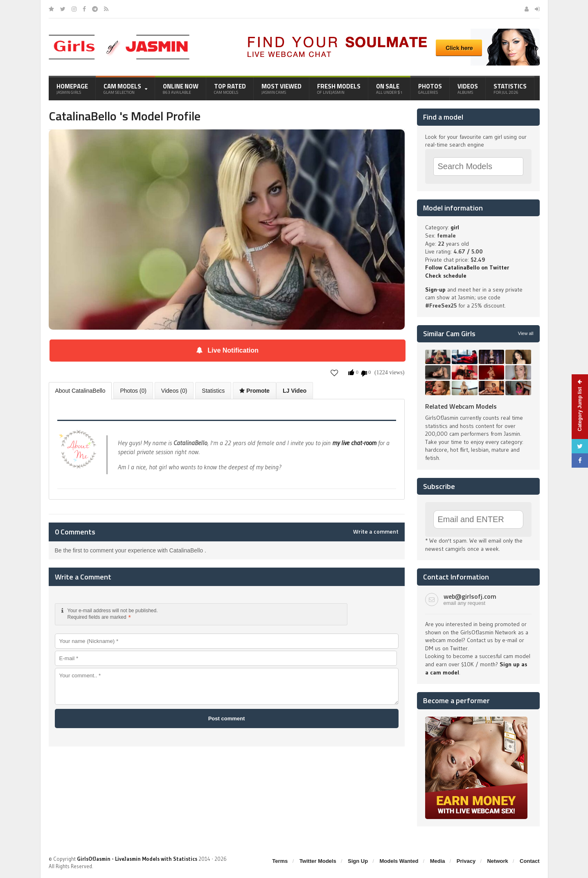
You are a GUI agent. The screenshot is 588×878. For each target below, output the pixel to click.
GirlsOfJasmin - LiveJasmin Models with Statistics (137, 859)
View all (526, 333)
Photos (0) (133, 391)
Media (438, 861)
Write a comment (376, 532)
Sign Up (358, 861)
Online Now (181, 88)
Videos (468, 88)
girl (455, 227)
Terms (280, 861)
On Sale (389, 88)
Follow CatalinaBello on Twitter (467, 267)
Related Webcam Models (461, 406)
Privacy (466, 861)
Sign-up (435, 290)
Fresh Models (339, 88)
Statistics (510, 88)
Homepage (72, 88)
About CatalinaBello (80, 391)
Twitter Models (318, 861)
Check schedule (446, 276)
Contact (529, 861)
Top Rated (230, 88)
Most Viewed (282, 88)
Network (497, 861)
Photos (430, 88)
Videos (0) (174, 391)
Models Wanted (399, 861)
